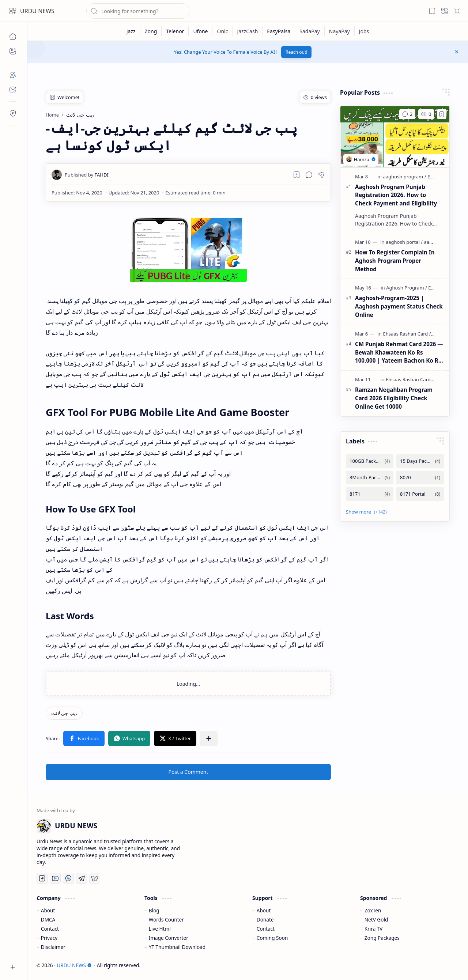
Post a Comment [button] (188, 772)
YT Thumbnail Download (177, 947)
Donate (265, 920)
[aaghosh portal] (404, 242)
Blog (154, 910)
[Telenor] (175, 31)
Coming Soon (272, 938)
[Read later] (297, 175)
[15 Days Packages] (420, 461)
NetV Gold (376, 920)
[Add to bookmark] (442, 114)
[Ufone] (201, 31)
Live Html (160, 929)
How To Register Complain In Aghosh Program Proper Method (395, 261)
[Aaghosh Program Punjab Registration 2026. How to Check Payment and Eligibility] (395, 137)
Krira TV (374, 929)
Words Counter (166, 920)
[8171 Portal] (420, 494)
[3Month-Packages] (370, 478)
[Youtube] (55, 878)
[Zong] (151, 31)
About (48, 910)
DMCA (48, 920)
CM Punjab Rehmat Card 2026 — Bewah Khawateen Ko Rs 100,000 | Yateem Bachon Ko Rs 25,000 (399, 353)
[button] (13, 11)
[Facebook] (42, 878)
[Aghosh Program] (407, 288)
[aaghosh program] (405, 177)
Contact (50, 929)
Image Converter (169, 938)
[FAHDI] (87, 175)
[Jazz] (131, 31)
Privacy (49, 938)
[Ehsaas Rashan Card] (407, 334)
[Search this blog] (138, 11)
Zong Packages (382, 938)
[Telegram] (82, 878)
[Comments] (407, 114)
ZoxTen (373, 910)
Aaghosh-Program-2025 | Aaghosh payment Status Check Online (399, 306)
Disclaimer (53, 947)
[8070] (420, 478)
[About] (13, 75)
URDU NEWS (37, 11)
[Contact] (13, 90)
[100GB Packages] (370, 461)
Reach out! (297, 52)
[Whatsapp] (68, 878)
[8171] (370, 494)
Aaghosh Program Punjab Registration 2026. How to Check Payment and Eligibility (396, 195)
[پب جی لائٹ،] (64, 713)
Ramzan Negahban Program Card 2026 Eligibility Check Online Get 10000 (394, 398)
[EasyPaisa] (279, 31)
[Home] (13, 37)
